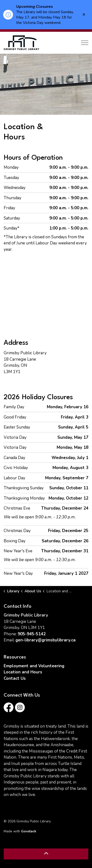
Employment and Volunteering (34, 666)
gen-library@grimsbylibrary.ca (46, 640)
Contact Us (15, 678)
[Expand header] (85, 43)
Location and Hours (23, 672)
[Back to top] (46, 854)
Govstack (29, 831)
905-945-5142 (32, 634)
